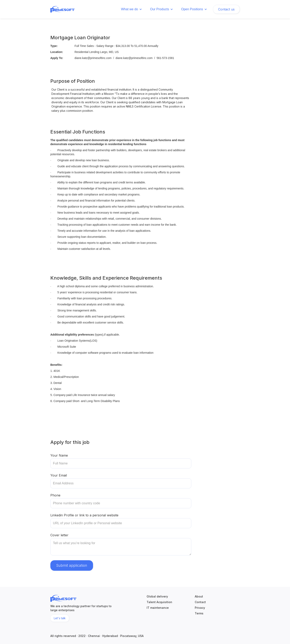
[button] (132, 9)
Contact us (226, 9)
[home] (62, 9)
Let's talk (60, 618)
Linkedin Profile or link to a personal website (84, 515)
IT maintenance (158, 608)
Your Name (59, 455)
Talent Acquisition (159, 602)
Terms (199, 613)
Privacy (200, 608)
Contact (200, 602)
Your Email (59, 475)
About (199, 596)
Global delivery (157, 596)
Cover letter (59, 535)
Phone (55, 495)
